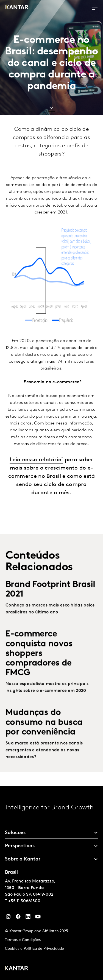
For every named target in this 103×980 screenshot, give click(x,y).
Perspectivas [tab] (20, 846)
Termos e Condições (23, 940)
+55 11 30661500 (24, 901)
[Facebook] (18, 918)
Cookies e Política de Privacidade (34, 949)
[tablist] (51, 883)
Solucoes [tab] (15, 833)
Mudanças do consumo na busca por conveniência (44, 732)
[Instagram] (8, 918)
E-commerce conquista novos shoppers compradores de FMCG (39, 663)
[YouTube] (28, 918)
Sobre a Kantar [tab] (23, 859)
